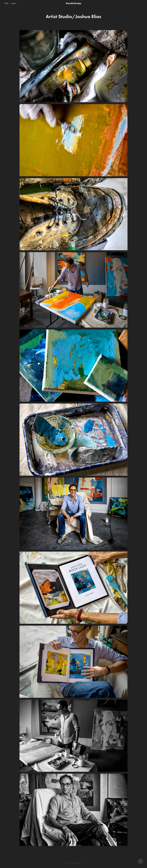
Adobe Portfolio (77, 863)
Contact (13, 3)
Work (6, 3)
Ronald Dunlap (74, 3)
